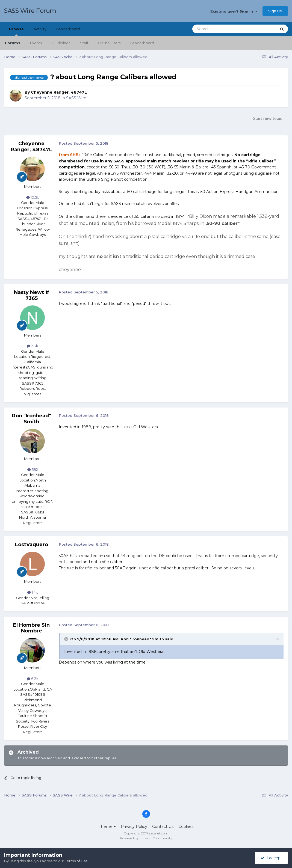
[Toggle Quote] (67, 639)
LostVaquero (32, 545)
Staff (84, 43)
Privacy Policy (134, 827)
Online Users (109, 43)
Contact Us (163, 827)
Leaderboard (142, 43)
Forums (13, 43)
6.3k (33, 679)
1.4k (33, 592)
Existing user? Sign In (234, 11)
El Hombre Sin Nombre (31, 628)
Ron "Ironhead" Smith (32, 419)
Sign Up (275, 11)
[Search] (221, 29)
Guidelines (61, 43)
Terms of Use (76, 861)
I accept (271, 858)
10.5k (33, 197)
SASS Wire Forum (30, 11)
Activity (40, 29)
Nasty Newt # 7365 (32, 295)
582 (33, 469)
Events (36, 43)
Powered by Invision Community (146, 838)
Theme (107, 827)
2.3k (33, 346)
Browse (16, 31)
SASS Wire (76, 98)
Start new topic (268, 118)
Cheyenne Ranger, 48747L (59, 92)
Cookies (186, 827)
